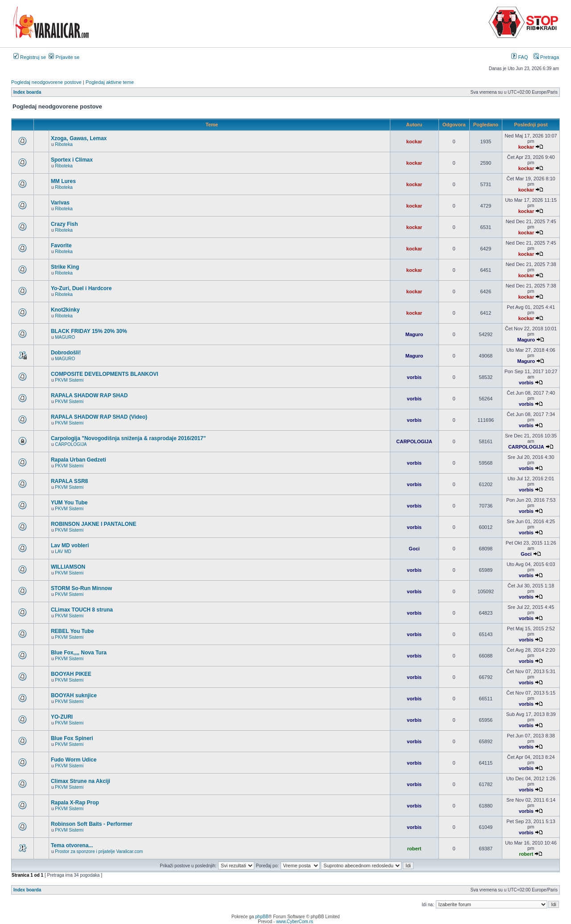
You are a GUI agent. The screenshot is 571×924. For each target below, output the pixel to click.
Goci (414, 549)
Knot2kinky (65, 310)
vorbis (414, 377)
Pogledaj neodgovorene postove (46, 82)
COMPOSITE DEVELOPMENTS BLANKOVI (105, 374)
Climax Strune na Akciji (81, 781)
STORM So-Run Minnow (81, 588)
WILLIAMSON (68, 567)
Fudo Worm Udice (74, 760)
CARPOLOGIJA (71, 444)
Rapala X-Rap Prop (75, 803)
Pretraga (546, 57)
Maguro (414, 334)
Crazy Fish (64, 224)
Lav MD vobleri (70, 545)
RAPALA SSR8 (69, 481)
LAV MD (63, 551)
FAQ (519, 57)
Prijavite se (64, 57)
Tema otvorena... (72, 845)
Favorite (61, 246)
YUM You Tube (69, 503)
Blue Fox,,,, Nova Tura (79, 653)
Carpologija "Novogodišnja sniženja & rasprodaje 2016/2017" (128, 438)
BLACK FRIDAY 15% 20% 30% (89, 331)
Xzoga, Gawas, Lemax (79, 138)
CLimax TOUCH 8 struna (82, 610)
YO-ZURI (62, 717)
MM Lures (63, 181)
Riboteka (64, 144)
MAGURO (65, 337)
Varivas (60, 203)
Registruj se (30, 57)
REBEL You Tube (72, 631)
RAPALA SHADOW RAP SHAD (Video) (99, 417)
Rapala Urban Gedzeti (79, 460)
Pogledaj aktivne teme (110, 82)
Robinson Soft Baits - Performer (92, 824)
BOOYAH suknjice (74, 695)
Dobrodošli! (66, 353)
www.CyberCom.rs (295, 922)
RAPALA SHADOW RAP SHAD (89, 395)
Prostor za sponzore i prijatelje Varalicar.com (99, 851)
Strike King (65, 267)
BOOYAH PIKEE (71, 674)
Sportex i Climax (72, 160)
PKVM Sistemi (69, 380)
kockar (414, 142)
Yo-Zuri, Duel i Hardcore (81, 288)
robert (414, 849)
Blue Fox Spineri (72, 738)
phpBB (262, 917)
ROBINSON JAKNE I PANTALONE (94, 524)
